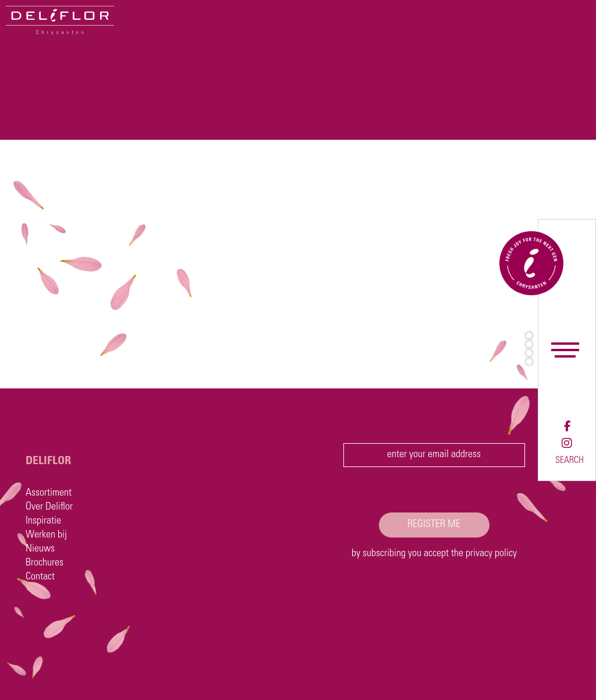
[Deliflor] (60, 20)
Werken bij (46, 535)
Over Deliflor (49, 507)
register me (434, 525)
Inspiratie (43, 521)
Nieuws (40, 549)
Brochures (45, 563)
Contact (40, 577)
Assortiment (49, 493)
